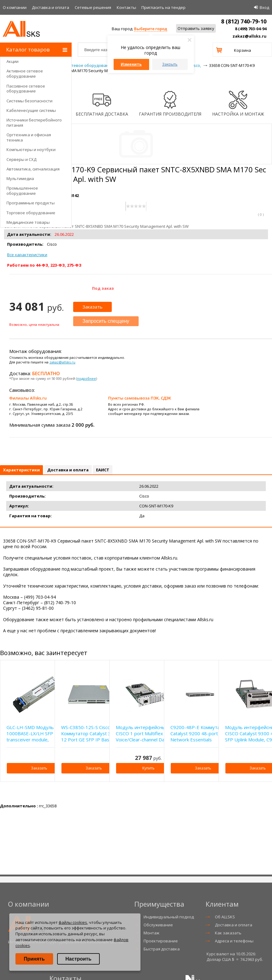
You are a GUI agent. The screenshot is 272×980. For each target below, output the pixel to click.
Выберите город (151, 29)
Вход (264, 7)
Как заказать (228, 933)
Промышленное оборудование (22, 191)
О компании (15, 7)
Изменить (131, 64)
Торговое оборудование (31, 213)
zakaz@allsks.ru (249, 36)
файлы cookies (73, 922)
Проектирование (161, 941)
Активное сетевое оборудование (25, 74)
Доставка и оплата (50, 7)
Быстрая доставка (162, 949)
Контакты (126, 7)
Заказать (92, 307)
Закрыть (170, 64)
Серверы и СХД (21, 159)
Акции (13, 61)
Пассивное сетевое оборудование (26, 89)
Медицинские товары (28, 222)
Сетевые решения (93, 7)
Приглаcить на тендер (163, 7)
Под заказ (103, 288)
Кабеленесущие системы (31, 110)
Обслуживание (158, 925)
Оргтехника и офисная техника (29, 137)
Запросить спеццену (106, 321)
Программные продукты (31, 203)
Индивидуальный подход (169, 917)
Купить (149, 768)
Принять (34, 959)
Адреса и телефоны (234, 941)
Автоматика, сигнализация (33, 169)
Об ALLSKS (225, 917)
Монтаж (151, 933)
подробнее (86, 378)
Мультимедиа (20, 178)
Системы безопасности (29, 101)
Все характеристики (27, 255)
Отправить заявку (196, 28)
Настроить (78, 959)
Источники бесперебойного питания (34, 123)
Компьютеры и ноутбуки (31, 150)
